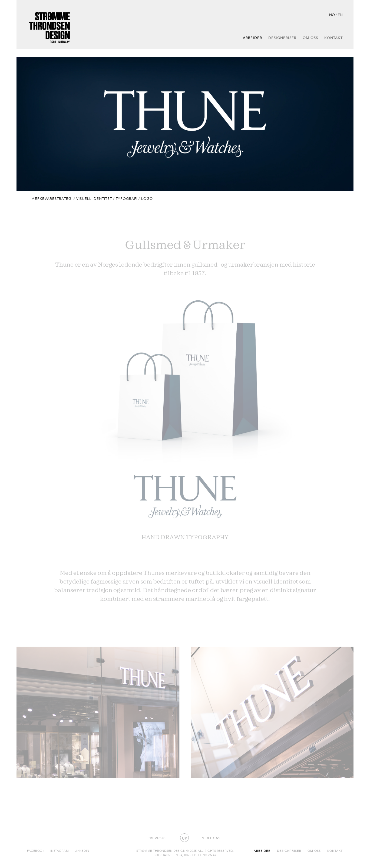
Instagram (60, 851)
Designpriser (282, 38)
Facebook (36, 851)
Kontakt (333, 38)
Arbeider (252, 38)
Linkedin (82, 851)
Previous (157, 838)
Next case (212, 838)
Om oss (310, 38)
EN (340, 15)
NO (332, 15)
